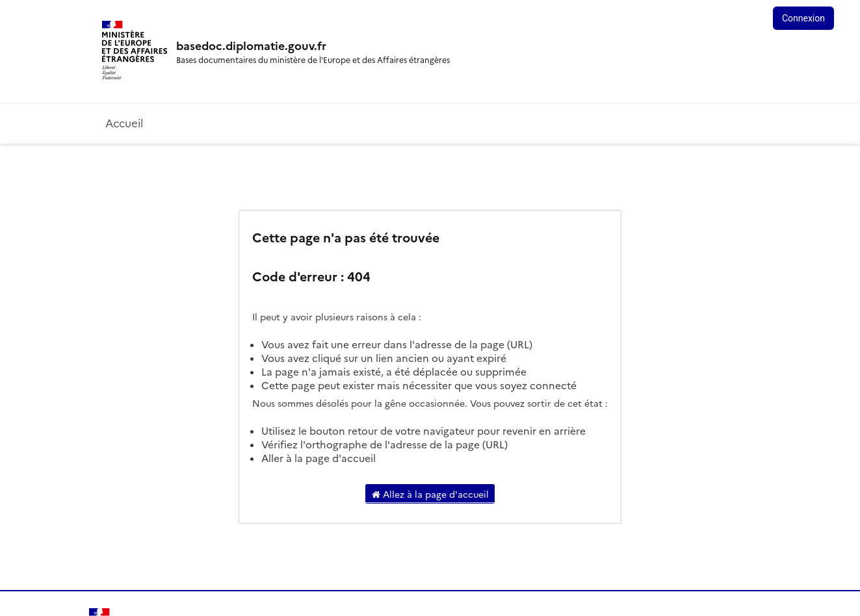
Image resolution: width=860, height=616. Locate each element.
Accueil (124, 122)
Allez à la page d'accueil (430, 494)
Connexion (803, 18)
